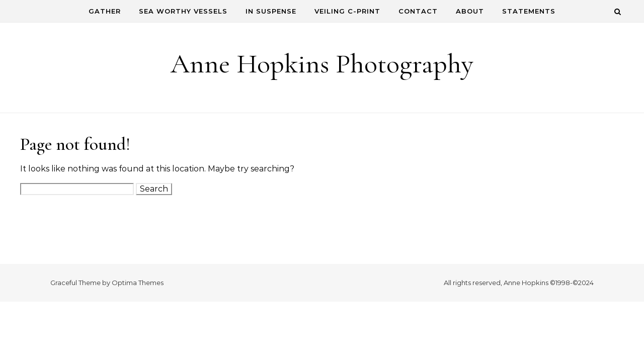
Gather (105, 11)
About (470, 11)
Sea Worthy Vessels (183, 11)
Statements (529, 11)
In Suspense (271, 11)
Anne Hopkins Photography (322, 64)
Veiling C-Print (347, 11)
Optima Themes (138, 283)
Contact (418, 11)
